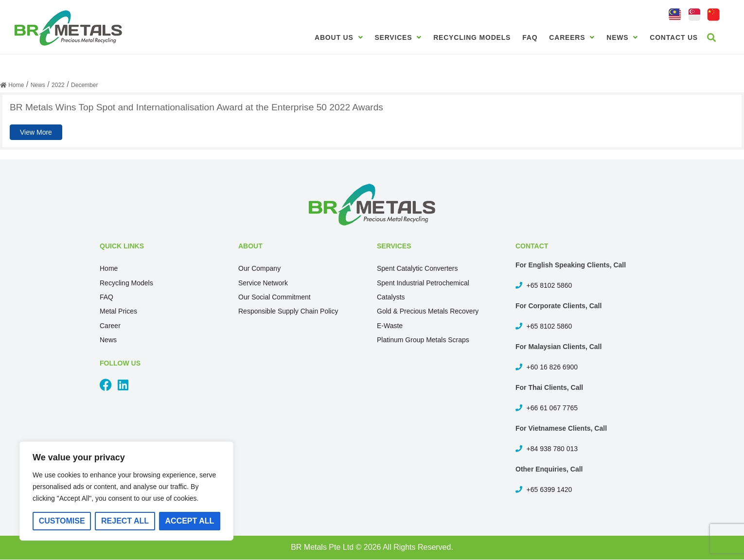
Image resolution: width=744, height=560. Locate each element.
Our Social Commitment (275, 297)
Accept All (190, 521)
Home (109, 268)
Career (110, 326)
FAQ (530, 37)
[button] (712, 37)
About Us (339, 37)
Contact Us (674, 37)
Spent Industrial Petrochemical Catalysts (423, 290)
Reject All (125, 521)
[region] (126, 491)
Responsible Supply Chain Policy (288, 311)
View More (36, 132)
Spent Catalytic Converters (417, 268)
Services (398, 37)
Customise (62, 521)
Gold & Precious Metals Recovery (428, 311)
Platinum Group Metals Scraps (423, 340)
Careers (572, 37)
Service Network (263, 283)
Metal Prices (118, 311)
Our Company (259, 268)
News (622, 37)
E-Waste (390, 326)
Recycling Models (472, 37)
